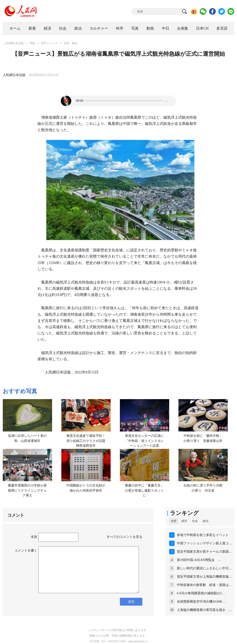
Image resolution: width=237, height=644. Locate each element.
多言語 (222, 28)
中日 (165, 28)
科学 (120, 28)
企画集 (183, 28)
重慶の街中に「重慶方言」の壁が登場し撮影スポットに (144, 490)
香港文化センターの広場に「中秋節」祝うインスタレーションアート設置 (144, 441)
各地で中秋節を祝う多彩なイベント (203, 535)
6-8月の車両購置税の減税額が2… (201, 593)
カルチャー (99, 28)
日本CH (202, 28)
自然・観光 (71, 43)
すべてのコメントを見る (125, 537)
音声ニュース (49, 43)
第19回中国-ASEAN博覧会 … (199, 560)
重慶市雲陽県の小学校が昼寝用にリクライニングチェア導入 (27, 490)
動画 (150, 28)
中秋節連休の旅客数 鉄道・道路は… (204, 585)
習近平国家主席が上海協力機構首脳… (204, 577)
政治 (78, 28)
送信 (131, 602)
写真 (135, 28)
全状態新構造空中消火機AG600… (201, 602)
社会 (63, 28)
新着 (32, 28)
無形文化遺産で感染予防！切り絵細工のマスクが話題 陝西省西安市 (87, 441)
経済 (47, 28)
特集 (32, 43)
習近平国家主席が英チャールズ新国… (204, 552)
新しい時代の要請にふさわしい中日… (204, 568)
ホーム (15, 28)
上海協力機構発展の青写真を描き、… (204, 610)
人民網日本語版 (14, 43)
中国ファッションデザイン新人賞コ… (204, 543)
